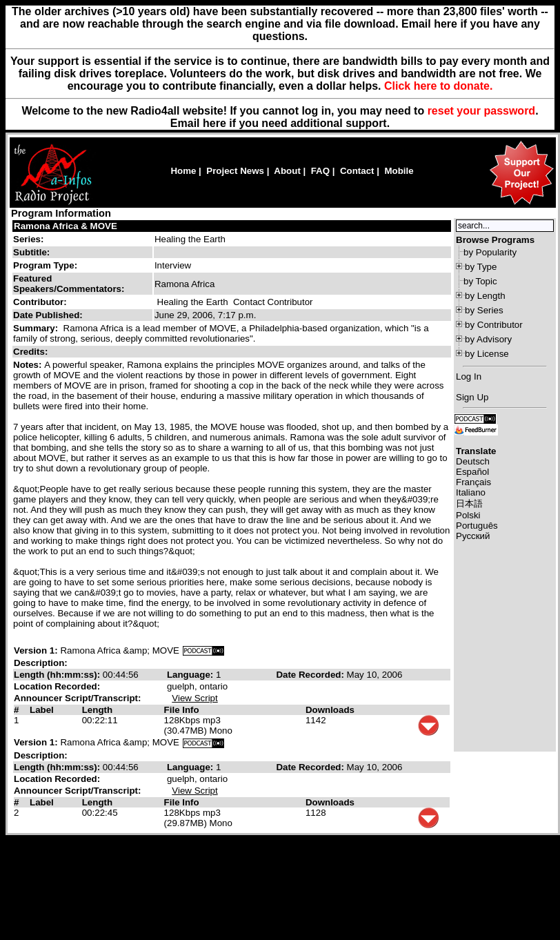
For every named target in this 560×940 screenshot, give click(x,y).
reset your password (482, 111)
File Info (182, 710)
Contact (357, 171)
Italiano (471, 492)
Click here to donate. (438, 86)
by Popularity (490, 252)
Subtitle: (31, 252)
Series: (28, 239)
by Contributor (494, 325)
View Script (194, 698)
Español (472, 472)
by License (487, 354)
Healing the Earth (190, 239)
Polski (468, 515)
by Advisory (488, 339)
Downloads (330, 710)
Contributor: (40, 302)
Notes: (29, 365)
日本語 (469, 503)
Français (473, 482)
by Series (484, 310)
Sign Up (472, 397)
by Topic (480, 281)
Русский (473, 536)
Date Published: (48, 315)
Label (42, 710)
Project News (235, 171)
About (287, 171)
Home (183, 171)
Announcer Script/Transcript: (77, 698)
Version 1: (36, 650)
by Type (481, 267)
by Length (485, 296)
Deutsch (473, 461)
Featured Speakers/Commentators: (69, 284)
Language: (191, 675)
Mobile (399, 171)
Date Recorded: (311, 675)
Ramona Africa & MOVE (66, 226)
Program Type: (45, 265)
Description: (41, 663)
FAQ (320, 171)
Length (97, 710)
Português (477, 526)
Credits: (32, 352)
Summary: (37, 328)
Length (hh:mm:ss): (58, 675)
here (214, 123)
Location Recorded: (57, 686)
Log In (469, 376)
